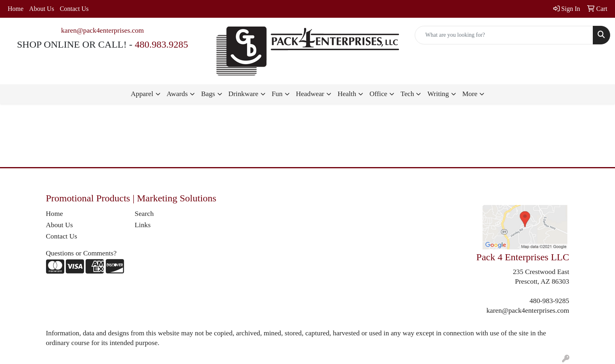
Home (16, 9)
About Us (42, 9)
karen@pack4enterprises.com (102, 30)
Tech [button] (407, 94)
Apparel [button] (142, 94)
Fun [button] (277, 94)
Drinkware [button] (243, 94)
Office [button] (378, 94)
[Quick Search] (504, 35)
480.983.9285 (162, 44)
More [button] (470, 94)
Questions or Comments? (81, 253)
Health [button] (347, 94)
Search (144, 214)
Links (143, 225)
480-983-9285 (549, 301)
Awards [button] (177, 94)
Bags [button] (208, 94)
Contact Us (74, 9)
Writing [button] (438, 94)
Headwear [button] (310, 94)
